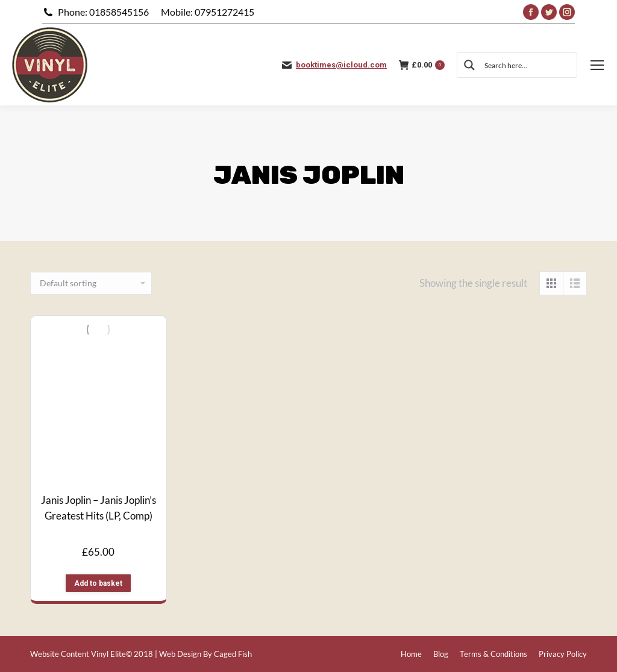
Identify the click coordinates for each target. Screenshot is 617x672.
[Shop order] (91, 283)
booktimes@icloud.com (341, 65)
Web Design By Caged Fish (205, 654)
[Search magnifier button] (469, 65)
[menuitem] (411, 654)
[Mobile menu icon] (597, 65)
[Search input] (526, 65)
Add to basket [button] (98, 583)
